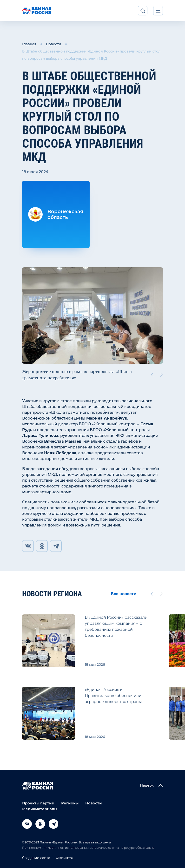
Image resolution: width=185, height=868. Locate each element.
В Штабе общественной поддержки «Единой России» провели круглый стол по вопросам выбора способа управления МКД (91, 55)
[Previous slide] (152, 375)
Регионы (70, 803)
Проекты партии (38, 803)
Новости (54, 44)
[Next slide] (162, 375)
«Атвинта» (64, 858)
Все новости (124, 594)
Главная (29, 44)
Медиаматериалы (40, 809)
